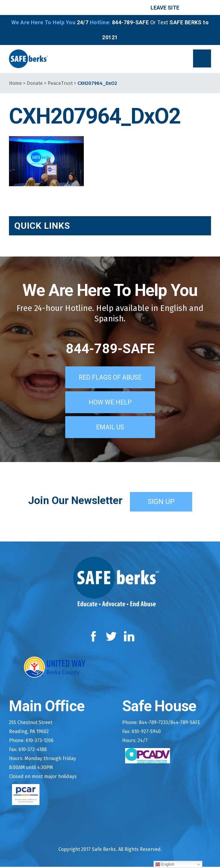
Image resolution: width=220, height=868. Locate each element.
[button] (202, 58)
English (165, 864)
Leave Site (165, 8)
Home (15, 83)
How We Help (110, 403)
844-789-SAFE (110, 349)
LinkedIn (129, 638)
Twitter (111, 638)
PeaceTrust (60, 83)
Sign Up (161, 503)
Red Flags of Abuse (110, 378)
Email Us (110, 428)
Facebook (95, 638)
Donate (35, 83)
